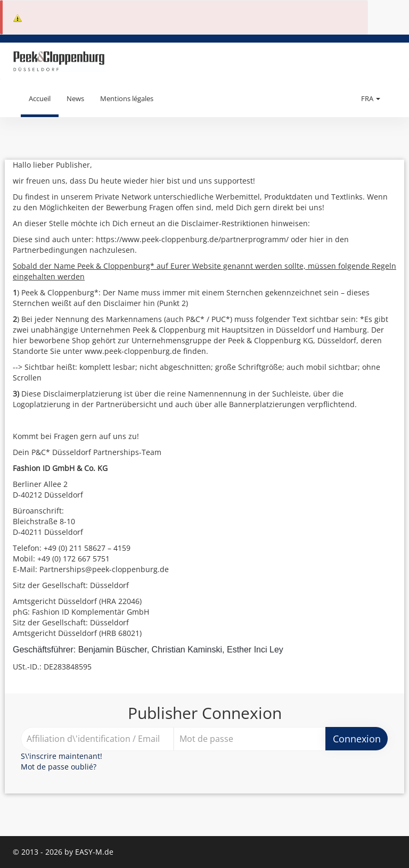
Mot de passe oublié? (59, 767)
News (75, 98)
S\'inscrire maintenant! (62, 756)
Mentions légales (127, 98)
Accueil (40, 98)
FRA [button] (371, 98)
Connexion (357, 739)
